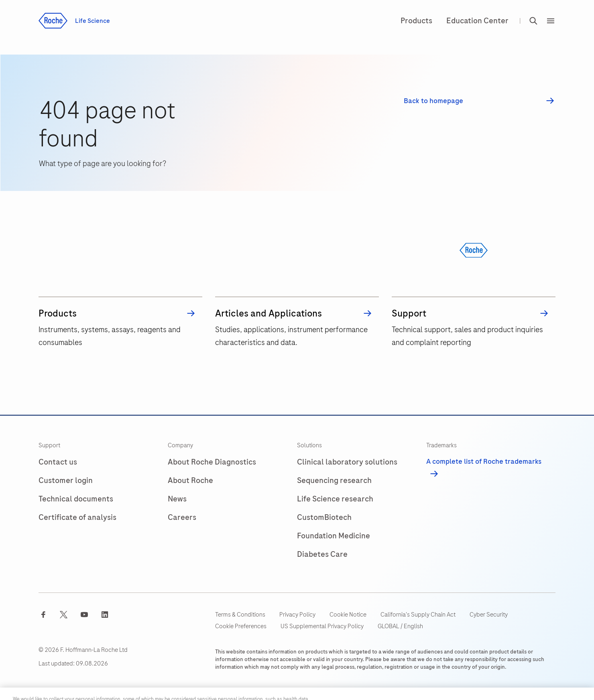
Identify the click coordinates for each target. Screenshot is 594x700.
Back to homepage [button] (433, 101)
